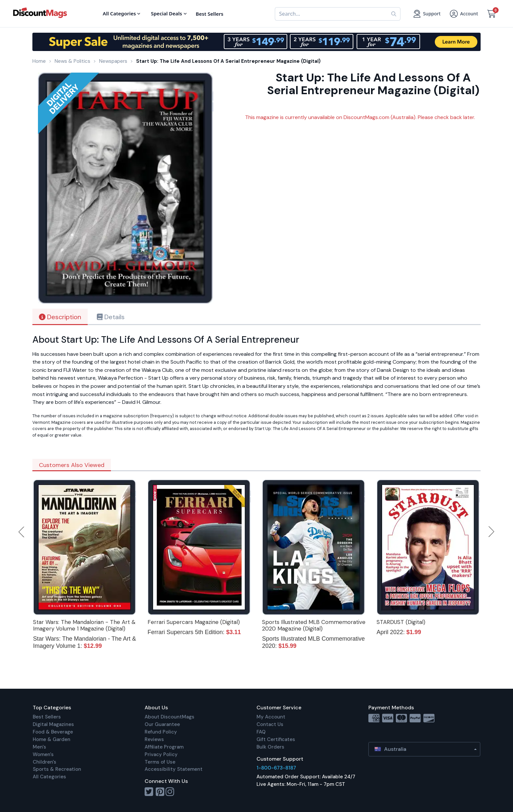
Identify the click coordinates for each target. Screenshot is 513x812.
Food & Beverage (53, 732)
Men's (39, 747)
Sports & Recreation (57, 769)
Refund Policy (161, 732)
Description (60, 317)
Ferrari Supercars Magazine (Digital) (194, 622)
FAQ (261, 732)
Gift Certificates (276, 739)
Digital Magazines (53, 724)
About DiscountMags (169, 717)
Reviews (154, 739)
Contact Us (270, 724)
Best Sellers (47, 717)
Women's (43, 754)
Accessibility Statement (174, 769)
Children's (44, 762)
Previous (22, 532)
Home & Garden (52, 739)
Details (111, 317)
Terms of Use (160, 762)
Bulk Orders (270, 747)
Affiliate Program (164, 747)
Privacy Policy (161, 754)
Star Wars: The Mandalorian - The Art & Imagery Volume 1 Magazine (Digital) (84, 625)
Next (491, 532)
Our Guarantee (162, 724)
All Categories (49, 777)
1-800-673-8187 (276, 768)
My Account (271, 717)
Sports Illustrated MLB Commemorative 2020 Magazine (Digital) (314, 625)
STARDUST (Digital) (401, 622)
